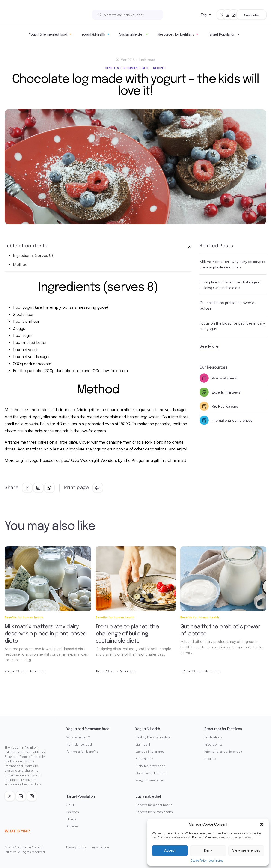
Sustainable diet (131, 34)
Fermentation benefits (82, 751)
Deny (208, 850)
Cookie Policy (199, 861)
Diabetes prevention (150, 766)
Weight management (151, 780)
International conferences (223, 751)
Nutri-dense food (79, 744)
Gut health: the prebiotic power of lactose (228, 305)
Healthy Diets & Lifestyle (153, 737)
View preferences (246, 850)
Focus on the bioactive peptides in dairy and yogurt (232, 326)
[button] (262, 824)
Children (73, 812)
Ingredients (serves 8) (33, 255)
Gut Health (143, 744)
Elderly (71, 819)
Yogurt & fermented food (48, 34)
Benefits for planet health (154, 805)
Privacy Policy (76, 847)
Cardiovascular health (152, 773)
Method (20, 264)
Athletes (72, 826)
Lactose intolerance (150, 751)
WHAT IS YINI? (17, 831)
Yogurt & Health (93, 34)
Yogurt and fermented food (88, 729)
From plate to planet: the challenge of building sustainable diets (231, 285)
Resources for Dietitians (176, 34)
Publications (213, 737)
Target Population (222, 34)
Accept (170, 850)
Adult (70, 805)
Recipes (159, 68)
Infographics (213, 744)
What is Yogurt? (78, 737)
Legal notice (216, 861)
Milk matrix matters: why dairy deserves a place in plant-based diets (233, 264)
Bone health (144, 759)
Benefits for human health (128, 68)
